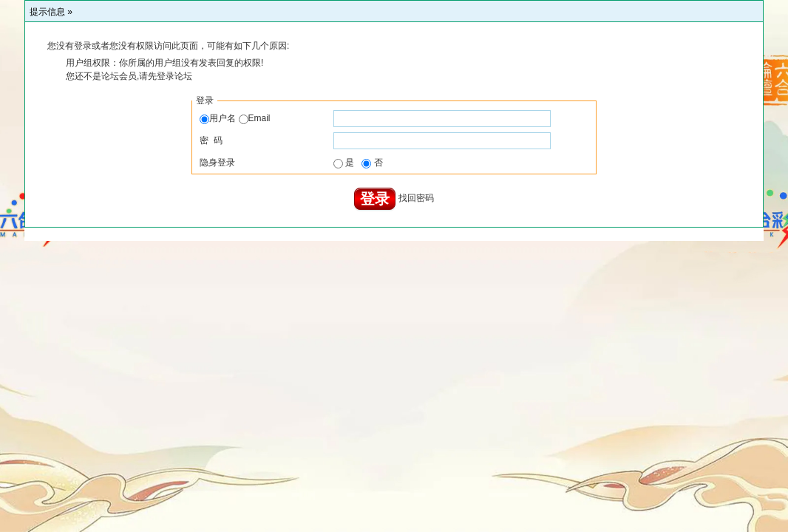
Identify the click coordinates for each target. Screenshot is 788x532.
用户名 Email (235, 118)
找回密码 (416, 199)
